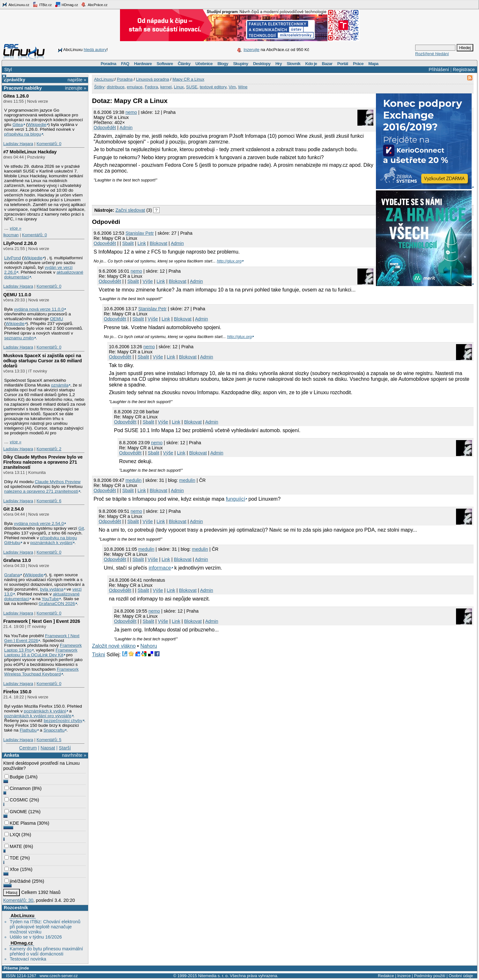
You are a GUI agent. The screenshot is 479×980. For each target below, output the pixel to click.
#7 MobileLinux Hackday (30, 152)
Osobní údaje (461, 976)
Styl (8, 70)
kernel (166, 87)
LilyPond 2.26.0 (20, 243)
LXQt (12, 835)
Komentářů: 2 (49, 449)
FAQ (125, 64)
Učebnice (204, 64)
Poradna (108, 64)
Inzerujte (251, 50)
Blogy (223, 64)
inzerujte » (76, 88)
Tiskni (98, 655)
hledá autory (95, 50)
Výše (148, 281)
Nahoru (149, 646)
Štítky (99, 87)
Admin (126, 128)
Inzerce (404, 976)
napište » (77, 80)
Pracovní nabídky (23, 88)
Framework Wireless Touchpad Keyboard (41, 672)
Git (81, 528)
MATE (13, 846)
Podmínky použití (430, 976)
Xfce (12, 869)
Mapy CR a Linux (188, 79)
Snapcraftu (54, 730)
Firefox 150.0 (17, 692)
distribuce (116, 87)
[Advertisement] (167, 192)
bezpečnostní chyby (63, 721)
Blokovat (158, 243)
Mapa (373, 64)
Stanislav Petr (140, 233)
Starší (65, 748)
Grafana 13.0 (17, 560)
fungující (236, 499)
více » (16, 228)
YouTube (50, 599)
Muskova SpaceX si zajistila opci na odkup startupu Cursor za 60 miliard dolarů (42, 361)
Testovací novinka (28, 959)
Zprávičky (15, 80)
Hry (279, 64)
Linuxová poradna (152, 79)
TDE (12, 858)
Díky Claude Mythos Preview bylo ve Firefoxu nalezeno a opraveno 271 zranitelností (43, 462)
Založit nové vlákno (114, 646)
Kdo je (311, 64)
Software (165, 64)
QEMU (57, 319)
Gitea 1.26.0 (16, 96)
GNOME (16, 812)
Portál (343, 64)
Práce (358, 64)
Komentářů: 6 (49, 501)
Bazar (327, 64)
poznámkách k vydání (51, 543)
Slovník (293, 64)
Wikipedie (37, 125)
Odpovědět (105, 128)
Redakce (386, 976)
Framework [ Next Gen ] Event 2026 (42, 621)
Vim (232, 87)
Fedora (151, 87)
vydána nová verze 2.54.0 (39, 523)
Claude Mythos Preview (58, 482)
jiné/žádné (18, 881)
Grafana (12, 575)
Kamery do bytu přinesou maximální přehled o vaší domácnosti (46, 951)
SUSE (192, 87)
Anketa (11, 755)
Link (142, 243)
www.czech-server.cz (59, 976)
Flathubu (28, 730)
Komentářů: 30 (18, 900)
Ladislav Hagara (18, 144)
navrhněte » (74, 755)
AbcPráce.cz (94, 4)
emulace (135, 87)
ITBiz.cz (42, 4)
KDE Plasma (20, 823)
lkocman (11, 235)
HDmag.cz (66, 4)
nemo (131, 112)
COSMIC (16, 800)
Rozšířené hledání (432, 54)
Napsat (48, 748)
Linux (179, 87)
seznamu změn (19, 338)
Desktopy (262, 64)
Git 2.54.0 (13, 509)
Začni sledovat (130, 210)
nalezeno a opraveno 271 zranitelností (41, 491)
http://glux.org (229, 261)
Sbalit (128, 243)
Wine (243, 87)
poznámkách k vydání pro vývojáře (38, 716)
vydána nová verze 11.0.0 (39, 309)
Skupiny (240, 64)
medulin (133, 480)
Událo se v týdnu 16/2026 (36, 937)
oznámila (60, 385)
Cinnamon (18, 788)
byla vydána (52, 589)
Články (184, 64)
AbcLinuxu (22, 916)
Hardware (143, 64)
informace (160, 568)
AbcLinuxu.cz (16, 4)
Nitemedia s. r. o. (213, 976)
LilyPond (12, 258)
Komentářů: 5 (49, 740)
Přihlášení (439, 70)
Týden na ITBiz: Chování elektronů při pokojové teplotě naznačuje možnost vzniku (45, 927)
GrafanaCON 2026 (57, 604)
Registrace (464, 70)
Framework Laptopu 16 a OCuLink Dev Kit (41, 652)
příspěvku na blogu (23, 134)
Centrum (28, 748)
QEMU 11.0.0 (17, 295)
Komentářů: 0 (49, 144)
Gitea (18, 125)
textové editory (213, 87)
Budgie (14, 777)
